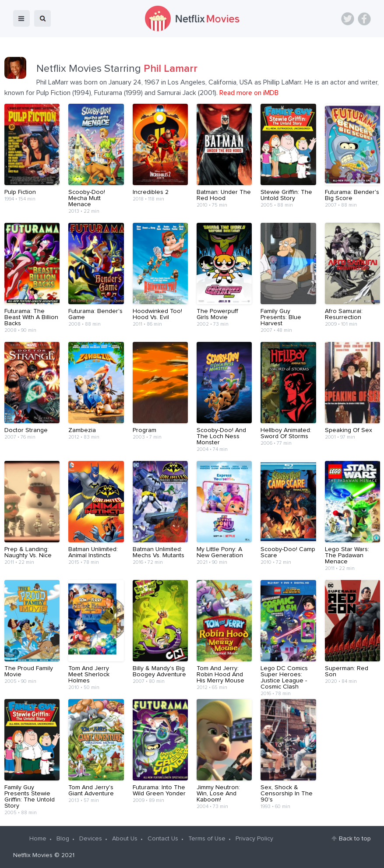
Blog (63, 839)
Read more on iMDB (249, 93)
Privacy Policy (254, 839)
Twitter (348, 19)
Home (38, 839)
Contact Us (163, 839)
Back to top (355, 839)
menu (21, 18)
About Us (125, 839)
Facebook (364, 19)
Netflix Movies (33, 855)
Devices (91, 839)
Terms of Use (207, 839)
